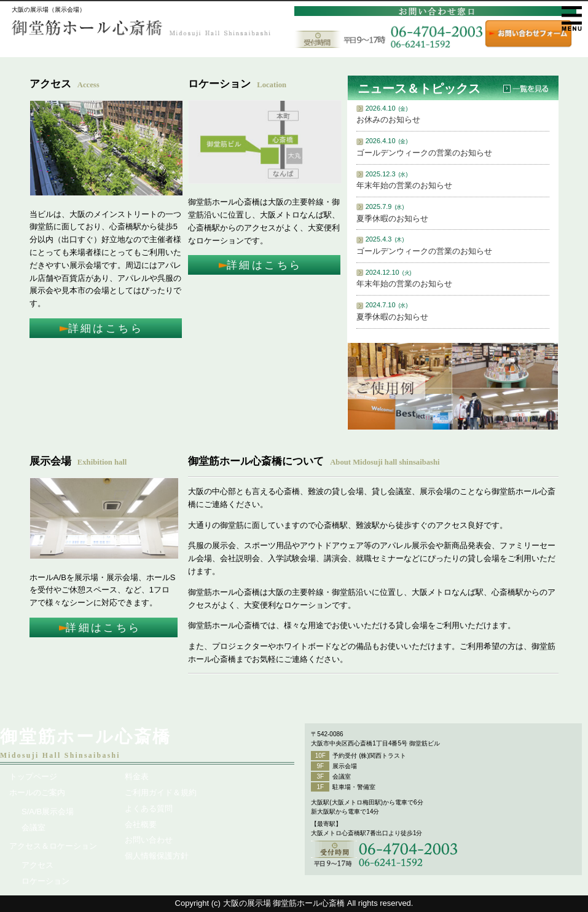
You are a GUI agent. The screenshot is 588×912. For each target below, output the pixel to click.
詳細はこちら (106, 328)
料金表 (137, 776)
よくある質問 (149, 808)
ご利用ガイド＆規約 (161, 792)
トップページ (33, 776)
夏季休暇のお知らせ (392, 218)
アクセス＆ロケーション (53, 846)
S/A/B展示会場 (48, 812)
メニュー (572, 19)
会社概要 (141, 824)
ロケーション (45, 881)
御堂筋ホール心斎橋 (86, 737)
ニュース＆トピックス (419, 89)
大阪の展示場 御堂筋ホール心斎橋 (284, 903)
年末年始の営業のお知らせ (404, 185)
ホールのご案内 (37, 792)
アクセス (37, 865)
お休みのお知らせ (388, 120)
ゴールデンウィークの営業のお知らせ (424, 153)
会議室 (33, 827)
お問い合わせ (149, 840)
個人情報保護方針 (157, 856)
